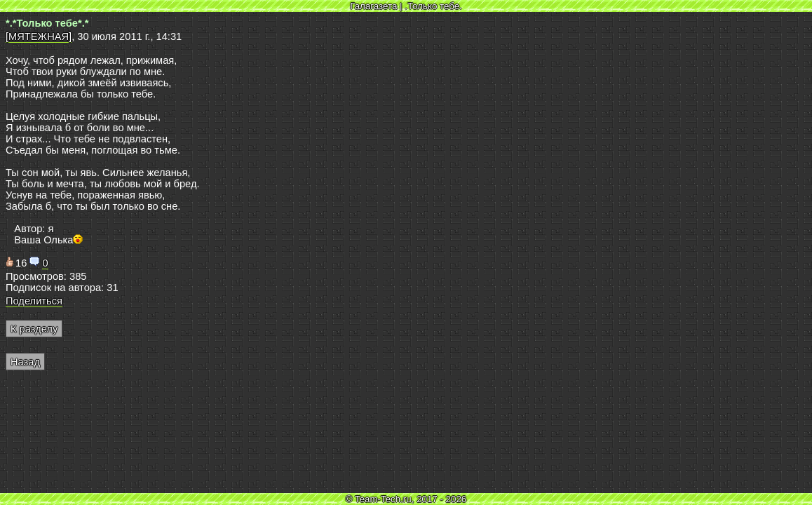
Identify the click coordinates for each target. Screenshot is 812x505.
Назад (25, 362)
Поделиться (34, 301)
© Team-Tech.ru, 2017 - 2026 (406, 499)
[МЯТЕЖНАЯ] (39, 36)
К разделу (34, 329)
